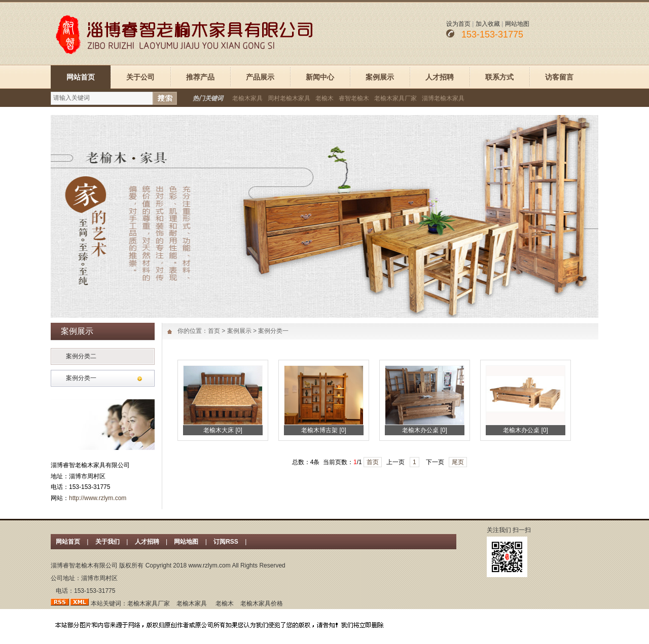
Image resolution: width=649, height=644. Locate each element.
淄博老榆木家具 (443, 98)
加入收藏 (488, 24)
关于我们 (107, 542)
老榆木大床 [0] (223, 430)
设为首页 (458, 24)
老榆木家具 (247, 98)
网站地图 (517, 24)
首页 (214, 331)
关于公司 (140, 77)
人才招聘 (440, 77)
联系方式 (499, 77)
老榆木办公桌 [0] (425, 430)
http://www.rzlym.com (98, 498)
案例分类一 (81, 378)
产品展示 (260, 77)
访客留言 (559, 77)
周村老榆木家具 (289, 98)
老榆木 (324, 98)
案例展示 (380, 77)
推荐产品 (200, 77)
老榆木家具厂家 (395, 98)
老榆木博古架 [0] (324, 430)
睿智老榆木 (354, 98)
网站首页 (81, 77)
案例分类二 (81, 356)
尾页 (458, 462)
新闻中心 (320, 77)
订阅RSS (227, 542)
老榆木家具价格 (262, 603)
